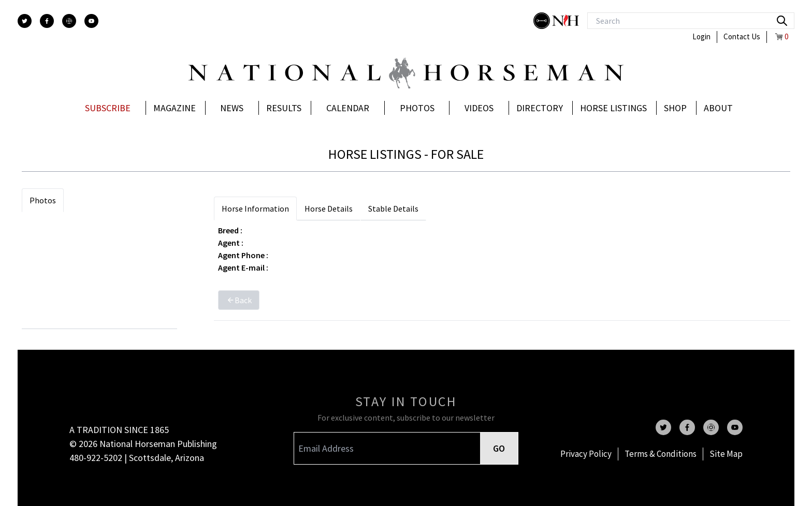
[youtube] (91, 21)
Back (239, 300)
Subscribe (108, 108)
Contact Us (742, 36)
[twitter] (25, 21)
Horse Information (255, 209)
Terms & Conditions (661, 454)
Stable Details (393, 209)
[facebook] (47, 21)
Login (701, 36)
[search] (782, 21)
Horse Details (329, 209)
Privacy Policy (586, 454)
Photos (417, 108)
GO (499, 448)
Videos (479, 108)
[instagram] (69, 21)
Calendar (348, 108)
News (232, 108)
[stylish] (543, 21)
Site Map (726, 454)
